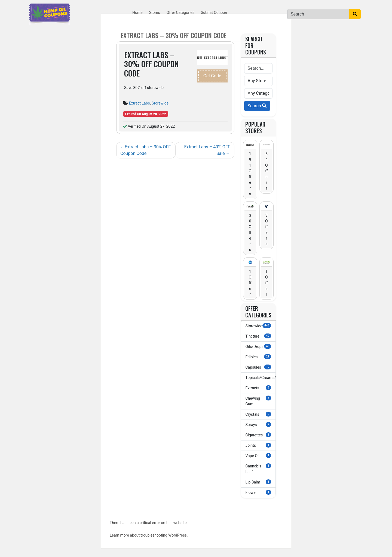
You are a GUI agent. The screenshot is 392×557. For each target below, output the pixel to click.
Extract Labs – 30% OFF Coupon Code (146, 150)
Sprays (258, 424)
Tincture (258, 336)
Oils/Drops (258, 346)
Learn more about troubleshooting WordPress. (149, 535)
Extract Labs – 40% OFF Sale (207, 150)
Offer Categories (180, 13)
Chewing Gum (258, 401)
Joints (258, 445)
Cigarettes (258, 435)
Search (257, 106)
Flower (258, 492)
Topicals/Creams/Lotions (261, 377)
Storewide (160, 103)
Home (137, 13)
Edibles (258, 357)
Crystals (258, 414)
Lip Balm (258, 482)
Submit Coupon (214, 13)
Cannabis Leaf (258, 469)
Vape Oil (258, 455)
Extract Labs (139, 103)
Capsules (258, 367)
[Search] (318, 14)
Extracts (258, 388)
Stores (155, 13)
